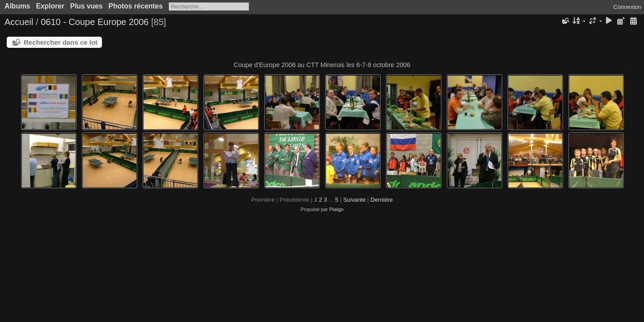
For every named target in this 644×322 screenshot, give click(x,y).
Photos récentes (136, 6)
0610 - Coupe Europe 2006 (95, 22)
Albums (17, 6)
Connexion (627, 7)
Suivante (354, 200)
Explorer (50, 6)
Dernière (381, 200)
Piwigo (336, 209)
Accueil (19, 22)
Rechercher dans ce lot (61, 42)
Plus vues (87, 6)
